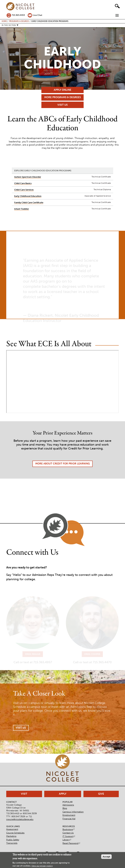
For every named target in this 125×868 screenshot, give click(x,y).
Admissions (68, 805)
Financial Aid (69, 819)
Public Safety (13, 840)
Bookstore (69, 829)
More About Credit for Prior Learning (62, 469)
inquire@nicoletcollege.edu (20, 819)
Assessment (12, 829)
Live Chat (37, 15)
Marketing (11, 836)
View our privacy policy (42, 866)
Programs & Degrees (19, 21)
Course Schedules (15, 833)
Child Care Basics (23, 183)
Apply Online (62, 90)
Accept (106, 857)
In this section (9, 25)
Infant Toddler (22, 209)
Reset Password (72, 843)
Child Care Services (24, 190)
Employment (69, 815)
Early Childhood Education (28, 196)
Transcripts (12, 843)
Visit (24, 794)
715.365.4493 (18, 15)
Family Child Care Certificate (29, 203)
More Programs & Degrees (62, 97)
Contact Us (68, 833)
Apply (63, 794)
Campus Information (73, 812)
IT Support (69, 836)
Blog (65, 808)
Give (101, 794)
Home (4, 21)
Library (67, 840)
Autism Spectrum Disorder (28, 177)
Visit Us (62, 105)
